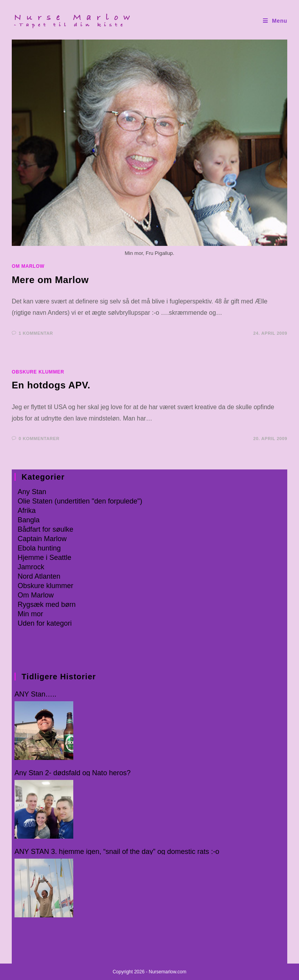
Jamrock (31, 567)
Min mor (30, 614)
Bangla (29, 520)
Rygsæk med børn (47, 605)
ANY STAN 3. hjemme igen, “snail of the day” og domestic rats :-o (117, 852)
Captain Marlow (42, 539)
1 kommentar (36, 333)
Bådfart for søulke (45, 529)
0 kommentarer (39, 439)
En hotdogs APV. (51, 385)
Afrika (27, 511)
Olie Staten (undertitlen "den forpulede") (80, 501)
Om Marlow (28, 266)
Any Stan (32, 492)
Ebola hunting (39, 548)
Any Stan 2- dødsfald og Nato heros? (72, 773)
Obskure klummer (38, 372)
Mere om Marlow (50, 280)
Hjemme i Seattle (44, 558)
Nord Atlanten (39, 576)
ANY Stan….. (35, 694)
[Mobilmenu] (275, 21)
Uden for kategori (45, 623)
